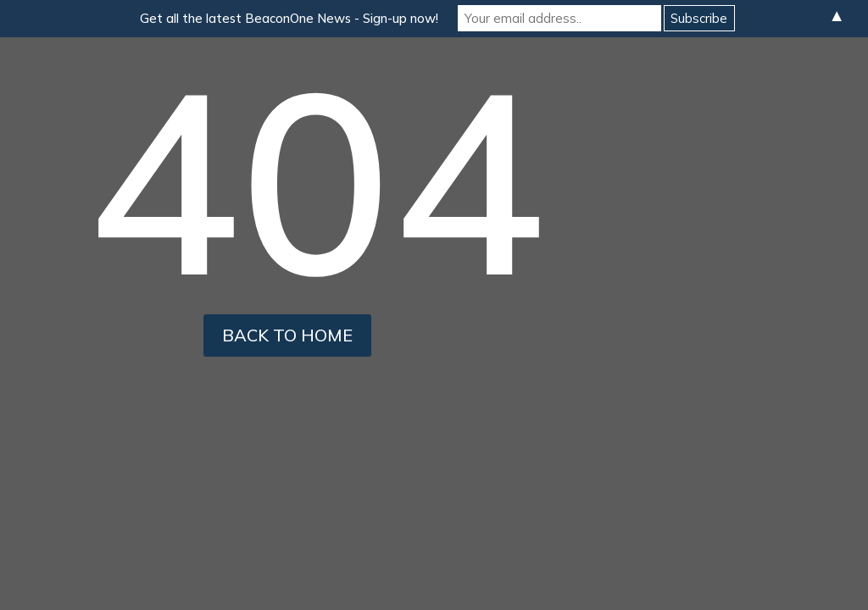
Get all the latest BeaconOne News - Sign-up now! (289, 18)
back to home (287, 335)
